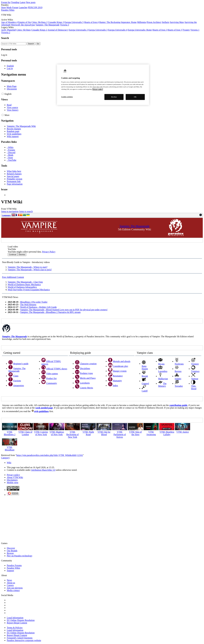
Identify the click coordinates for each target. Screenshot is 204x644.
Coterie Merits (86, 388)
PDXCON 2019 (35, 7)
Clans (16, 376)
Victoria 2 (6, 32)
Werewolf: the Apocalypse (23, 25)
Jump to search (26, 211)
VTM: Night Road (88, 433)
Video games (52, 374)
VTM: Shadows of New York (57, 433)
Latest (23, 2)
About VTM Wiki (15, 477)
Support (10, 571)
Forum (15, 7)
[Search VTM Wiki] (14, 44)
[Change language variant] (8, 94)
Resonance (118, 376)
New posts (31, 2)
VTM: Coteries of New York (41, 433)
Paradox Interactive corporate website (24, 640)
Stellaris (165, 22)
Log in (4, 55)
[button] (3, 94)
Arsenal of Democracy (58, 30)
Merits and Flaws (88, 378)
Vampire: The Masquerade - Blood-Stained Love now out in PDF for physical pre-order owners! (64, 310)
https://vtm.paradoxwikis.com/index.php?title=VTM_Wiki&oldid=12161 (50, 455)
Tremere (195, 364)
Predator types (86, 373)
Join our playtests (15, 588)
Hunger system (120, 371)
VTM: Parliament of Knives (120, 434)
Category (5, 458)
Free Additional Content (13, 277)
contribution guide (178, 405)
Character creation (88, 364)
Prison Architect (154, 22)
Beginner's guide (21, 364)
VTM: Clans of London (25, 433)
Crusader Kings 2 (39, 30)
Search (5, 38)
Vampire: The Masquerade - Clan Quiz (25, 282)
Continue (13, 255)
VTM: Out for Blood (104, 433)
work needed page (44, 408)
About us (11, 583)
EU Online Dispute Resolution (21, 620)
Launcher (23, 7)
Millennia (142, 22)
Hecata (161, 364)
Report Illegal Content (17, 623)
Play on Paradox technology (20, 556)
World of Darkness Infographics (22, 287)
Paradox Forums (14, 565)
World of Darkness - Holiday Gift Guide (38, 307)
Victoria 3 (65, 25)
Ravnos (178, 371)
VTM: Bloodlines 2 (10, 433)
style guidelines (42, 411)
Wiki (9, 463)
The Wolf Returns (28, 305)
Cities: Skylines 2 (39, 22)
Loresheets (85, 383)
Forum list (6, 2)
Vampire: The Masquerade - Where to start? (27, 267)
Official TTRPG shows (57, 369)
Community (52, 383)
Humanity (117, 381)
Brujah (145, 376)
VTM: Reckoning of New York (73, 434)
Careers (10, 585)
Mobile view (13, 482)
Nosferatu (179, 364)
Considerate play (121, 366)
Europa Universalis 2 (78, 30)
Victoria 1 (195, 30)
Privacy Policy (49, 252)
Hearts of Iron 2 (160, 30)
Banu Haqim (145, 367)
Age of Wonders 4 (9, 22)
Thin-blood (194, 387)
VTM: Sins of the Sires (135, 433)
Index (115, 385)
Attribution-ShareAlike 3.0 (43, 470)
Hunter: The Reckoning (110, 22)
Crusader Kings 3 (56, 22)
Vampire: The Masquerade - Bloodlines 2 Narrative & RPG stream (50, 312)
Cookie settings (67, 97)
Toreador (179, 386)
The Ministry (162, 385)
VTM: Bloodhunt (10, 449)
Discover (11, 548)
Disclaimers (12, 480)
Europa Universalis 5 (74, 22)
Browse (10, 553)
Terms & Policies (15, 628)
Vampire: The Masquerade (48, 25)
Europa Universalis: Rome (140, 30)
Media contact (13, 590)
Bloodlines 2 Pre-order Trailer (34, 302)
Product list (51, 378)
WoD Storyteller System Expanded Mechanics (29, 290)
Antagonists (19, 385)
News (9, 580)
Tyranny (186, 30)
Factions (17, 381)
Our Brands (12, 551)
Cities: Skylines (24, 30)
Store (4, 7)
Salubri (178, 379)
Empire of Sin (25, 22)
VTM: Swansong (151, 433)
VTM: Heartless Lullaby (167, 433)
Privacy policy (13, 475)
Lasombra (163, 371)
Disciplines (85, 368)
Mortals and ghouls (122, 361)
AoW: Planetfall (8, 30)
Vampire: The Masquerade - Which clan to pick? (30, 270)
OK (135, 97)
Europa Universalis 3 (98, 30)
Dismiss (22, 255)
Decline (114, 97)
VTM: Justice (183, 432)
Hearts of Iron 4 (91, 22)
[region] (103, 85)
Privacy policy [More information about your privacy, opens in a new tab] (98, 89)
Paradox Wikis (13, 568)
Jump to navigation (10, 211)
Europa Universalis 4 (118, 30)
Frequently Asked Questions (20, 638)
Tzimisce (195, 371)
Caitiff (145, 391)
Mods (9, 7)
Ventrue (195, 379)
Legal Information (15, 618)
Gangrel (145, 383)
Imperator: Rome (129, 22)
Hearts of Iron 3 (175, 30)
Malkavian (163, 379)
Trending (15, 2)
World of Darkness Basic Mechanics (24, 285)
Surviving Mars (177, 22)
